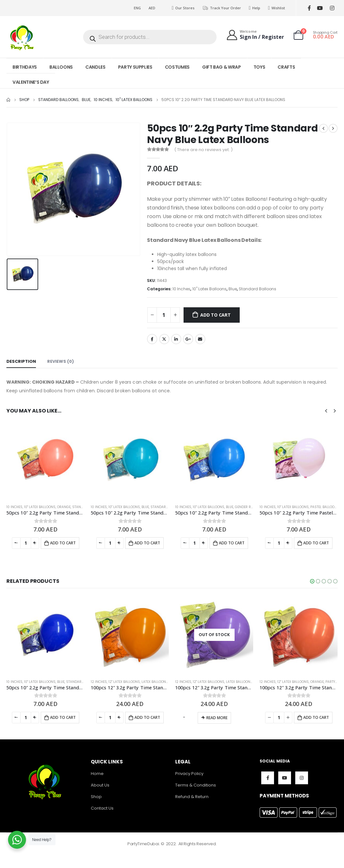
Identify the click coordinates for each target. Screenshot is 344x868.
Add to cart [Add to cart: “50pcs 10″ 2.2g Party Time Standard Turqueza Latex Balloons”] (147, 543)
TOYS (259, 67)
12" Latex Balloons (124, 682)
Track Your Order (222, 8)
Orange (64, 507)
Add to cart (215, 315)
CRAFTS (286, 67)
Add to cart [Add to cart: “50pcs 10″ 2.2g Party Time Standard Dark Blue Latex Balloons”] (63, 717)
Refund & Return (192, 797)
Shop (96, 797)
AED (152, 8)
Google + (188, 339)
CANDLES (95, 67)
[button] (312, 581)
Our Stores (183, 8)
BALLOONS (61, 67)
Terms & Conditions (196, 785)
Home (97, 774)
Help (254, 8)
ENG (137, 8)
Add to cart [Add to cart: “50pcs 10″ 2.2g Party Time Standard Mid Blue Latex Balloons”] (232, 543)
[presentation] (326, 411)
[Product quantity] (164, 315)
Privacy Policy (189, 774)
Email (200, 339)
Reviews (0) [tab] (60, 361)
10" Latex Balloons (209, 289)
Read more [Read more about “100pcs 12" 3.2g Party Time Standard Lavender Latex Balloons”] (217, 718)
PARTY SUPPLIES (135, 67)
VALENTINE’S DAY (31, 82)
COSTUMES (177, 67)
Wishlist (276, 8)
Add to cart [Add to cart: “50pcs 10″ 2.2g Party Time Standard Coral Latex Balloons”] (63, 543)
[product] (45, 460)
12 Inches (99, 682)
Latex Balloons (155, 682)
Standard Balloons (258, 289)
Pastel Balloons (325, 507)
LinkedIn (176, 339)
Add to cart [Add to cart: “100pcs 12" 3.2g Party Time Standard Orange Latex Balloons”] (147, 717)
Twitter (164, 339)
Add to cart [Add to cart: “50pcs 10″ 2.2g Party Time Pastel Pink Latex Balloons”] (316, 543)
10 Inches (181, 289)
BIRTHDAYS (25, 67)
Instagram (302, 778)
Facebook (152, 339)
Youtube (285, 778)
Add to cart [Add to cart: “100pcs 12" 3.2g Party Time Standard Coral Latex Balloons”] (316, 717)
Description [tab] (21, 361)
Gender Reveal (248, 507)
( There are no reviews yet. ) (203, 150)
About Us (100, 785)
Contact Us (102, 808)
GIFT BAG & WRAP (222, 67)
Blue (233, 289)
